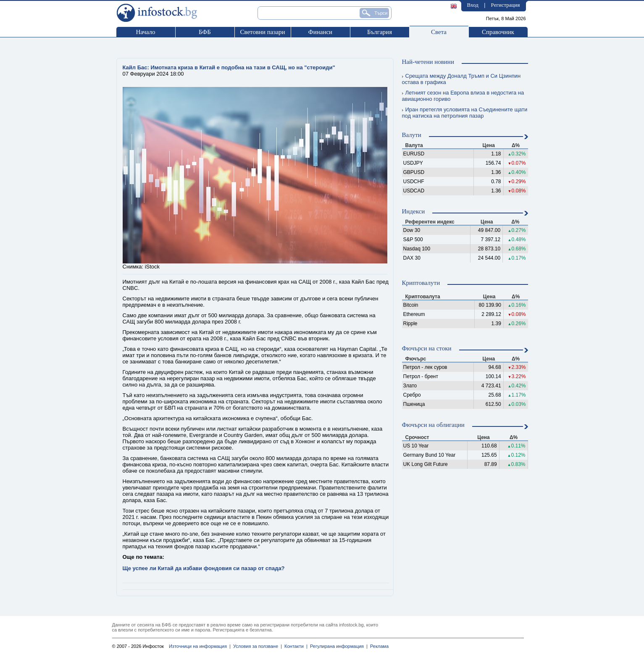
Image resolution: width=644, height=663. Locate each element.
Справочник (498, 32)
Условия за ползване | (256, 646)
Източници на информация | (200, 646)
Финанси (320, 32)
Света (439, 32)
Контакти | (295, 646)
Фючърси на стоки (427, 348)
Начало (145, 32)
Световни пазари (262, 32)
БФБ (205, 32)
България (380, 32)
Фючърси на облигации (433, 425)
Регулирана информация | (338, 646)
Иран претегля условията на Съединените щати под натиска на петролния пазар (465, 113)
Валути (412, 135)
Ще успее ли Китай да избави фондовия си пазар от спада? (204, 568)
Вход (473, 5)
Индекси (414, 211)
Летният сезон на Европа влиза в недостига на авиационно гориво (463, 96)
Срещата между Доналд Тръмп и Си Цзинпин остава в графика (461, 79)
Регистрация (506, 5)
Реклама (378, 646)
